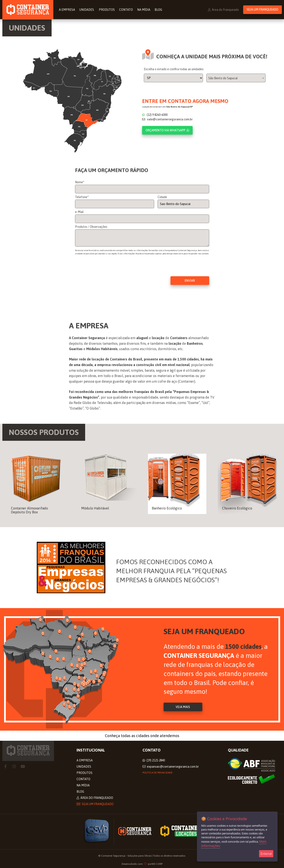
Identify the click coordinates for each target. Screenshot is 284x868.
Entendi (266, 854)
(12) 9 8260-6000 (155, 115)
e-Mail (79, 212)
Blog (159, 10)
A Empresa (68, 10)
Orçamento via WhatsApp (167, 130)
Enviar (190, 281)
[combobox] (236, 78)
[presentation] (108, 274)
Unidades (88, 10)
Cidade (162, 197)
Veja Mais (183, 707)
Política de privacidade (157, 773)
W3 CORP (157, 864)
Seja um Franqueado (262, 10)
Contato (127, 10)
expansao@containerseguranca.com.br (171, 767)
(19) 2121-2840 (154, 760)
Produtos (107, 10)
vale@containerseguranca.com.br (167, 120)
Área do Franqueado (223, 10)
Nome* (80, 182)
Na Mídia (144, 10)
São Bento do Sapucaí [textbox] (223, 78)
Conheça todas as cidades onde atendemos (142, 736)
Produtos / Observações (91, 227)
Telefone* (82, 197)
